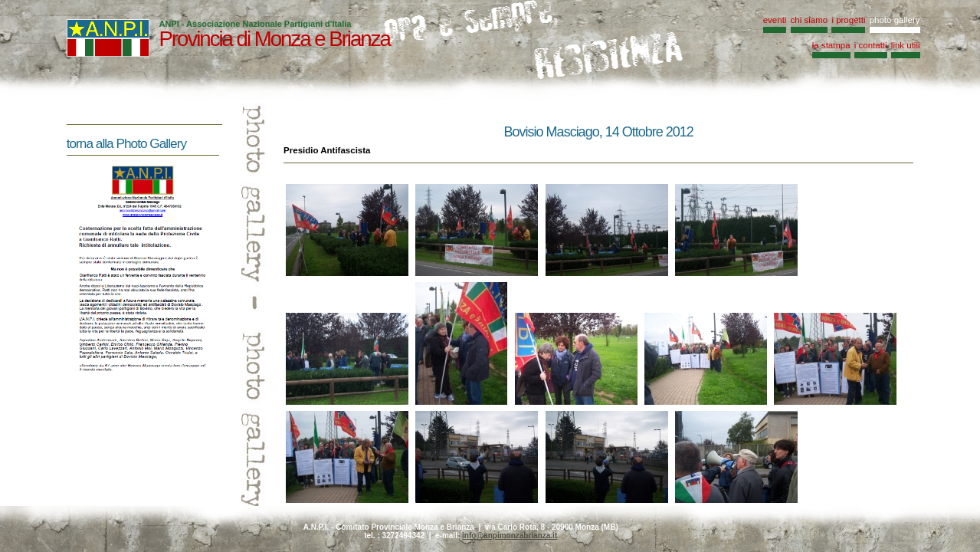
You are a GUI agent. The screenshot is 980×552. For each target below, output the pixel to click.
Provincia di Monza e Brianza (274, 39)
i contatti (871, 45)
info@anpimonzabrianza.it (510, 536)
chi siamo (810, 20)
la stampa (831, 45)
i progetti (848, 20)
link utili (906, 45)
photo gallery (895, 20)
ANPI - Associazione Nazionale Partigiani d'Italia (255, 24)
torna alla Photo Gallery (126, 143)
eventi (775, 20)
